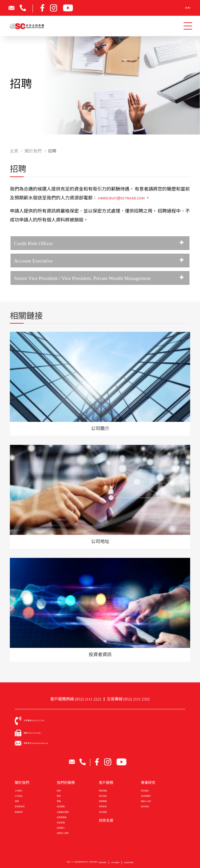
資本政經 (145, 807)
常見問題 (103, 812)
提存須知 (103, 796)
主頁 (14, 151)
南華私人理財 (63, 833)
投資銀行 (61, 828)
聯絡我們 (19, 812)
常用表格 (103, 807)
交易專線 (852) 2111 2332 (128, 699)
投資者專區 (62, 817)
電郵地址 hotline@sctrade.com (36, 743)
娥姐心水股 (146, 801)
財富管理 (61, 823)
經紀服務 (61, 807)
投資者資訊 (20, 807)
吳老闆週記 (146, 796)
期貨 (59, 796)
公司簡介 (19, 791)
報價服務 (103, 801)
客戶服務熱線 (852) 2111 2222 (76, 699)
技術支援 (106, 820)
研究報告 (145, 791)
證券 (59, 791)
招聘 (17, 801)
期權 (59, 801)
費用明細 (103, 791)
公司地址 (19, 796)
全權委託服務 (63, 812)
